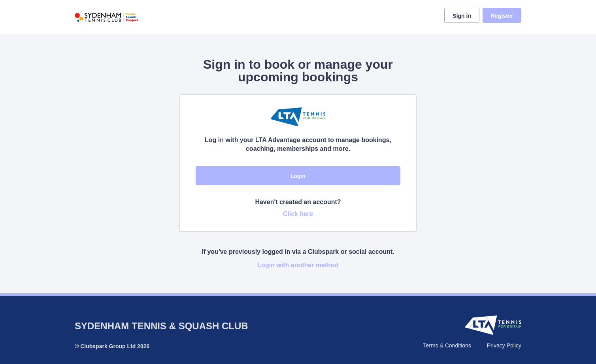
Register (502, 16)
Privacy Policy (504, 345)
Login (298, 176)
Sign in (462, 16)
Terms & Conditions (447, 345)
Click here (298, 214)
